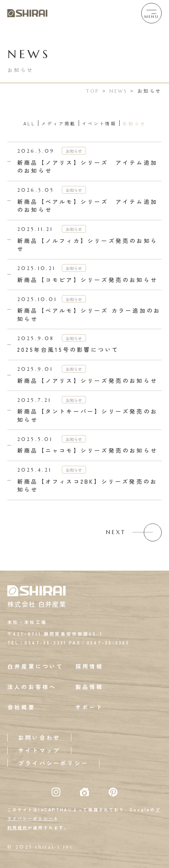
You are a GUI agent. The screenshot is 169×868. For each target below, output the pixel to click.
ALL (30, 123)
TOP (93, 91)
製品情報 (89, 687)
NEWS (119, 91)
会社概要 (21, 707)
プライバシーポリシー (53, 763)
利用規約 (18, 827)
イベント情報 (99, 123)
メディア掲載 (59, 123)
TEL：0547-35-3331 (37, 642)
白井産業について (35, 666)
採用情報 (89, 666)
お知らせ (134, 123)
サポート (89, 707)
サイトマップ (39, 750)
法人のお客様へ (32, 687)
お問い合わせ (39, 737)
